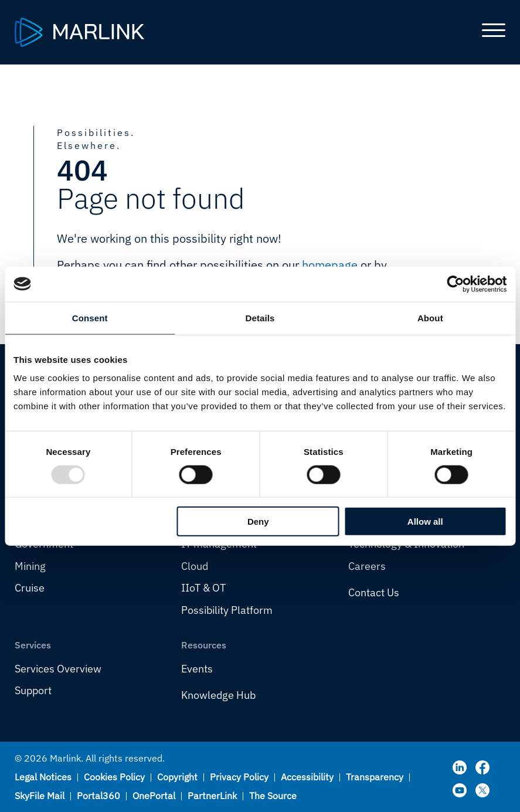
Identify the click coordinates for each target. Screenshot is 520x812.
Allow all (425, 521)
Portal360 (98, 796)
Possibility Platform (227, 610)
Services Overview (58, 669)
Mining (30, 566)
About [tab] (430, 317)
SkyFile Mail (40, 796)
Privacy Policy (239, 777)
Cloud (195, 566)
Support (33, 690)
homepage (330, 265)
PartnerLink (212, 796)
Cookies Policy (114, 777)
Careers (367, 566)
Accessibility (307, 777)
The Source (273, 796)
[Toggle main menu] (489, 32)
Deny (258, 521)
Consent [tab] (90, 317)
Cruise (30, 588)
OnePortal (154, 796)
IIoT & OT (203, 588)
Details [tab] (260, 317)
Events (197, 669)
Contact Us (374, 592)
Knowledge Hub (218, 695)
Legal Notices (43, 777)
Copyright (177, 777)
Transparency (375, 777)
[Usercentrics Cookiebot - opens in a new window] (455, 284)
